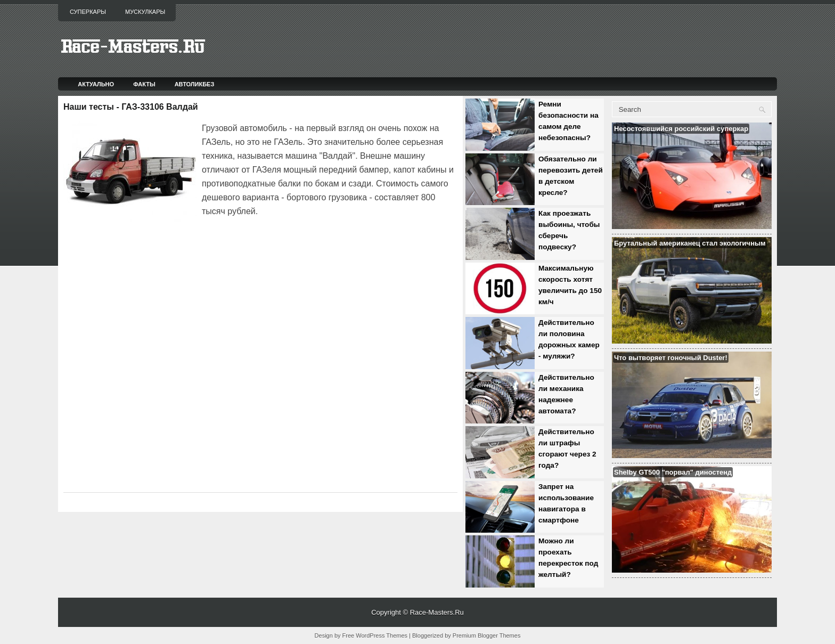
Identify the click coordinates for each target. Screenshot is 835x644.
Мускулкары (145, 12)
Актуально (96, 84)
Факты (144, 84)
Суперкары (88, 12)
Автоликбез (195, 84)
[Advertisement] (188, 248)
